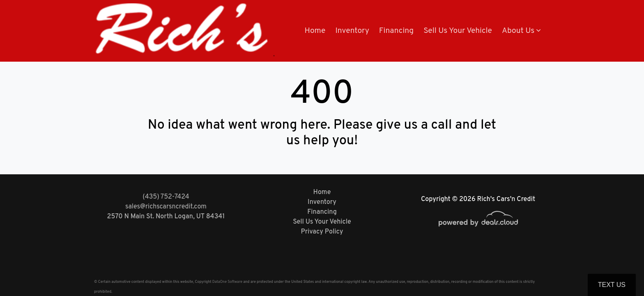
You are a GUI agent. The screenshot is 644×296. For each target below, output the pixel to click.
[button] (521, 31)
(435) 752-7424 (166, 197)
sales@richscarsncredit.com (166, 207)
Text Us (612, 285)
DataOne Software (227, 282)
